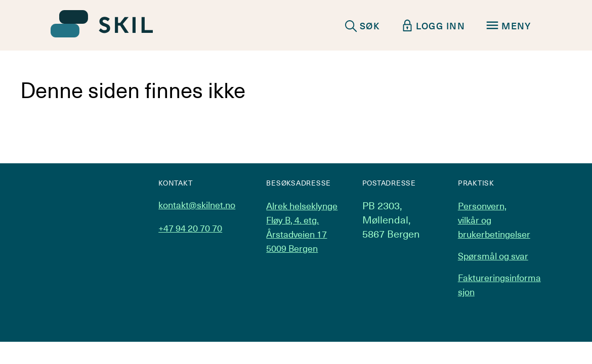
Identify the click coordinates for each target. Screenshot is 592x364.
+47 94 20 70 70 (190, 228)
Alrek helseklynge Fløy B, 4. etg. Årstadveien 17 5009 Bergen (302, 227)
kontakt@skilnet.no (197, 205)
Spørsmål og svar (493, 256)
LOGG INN (433, 26)
